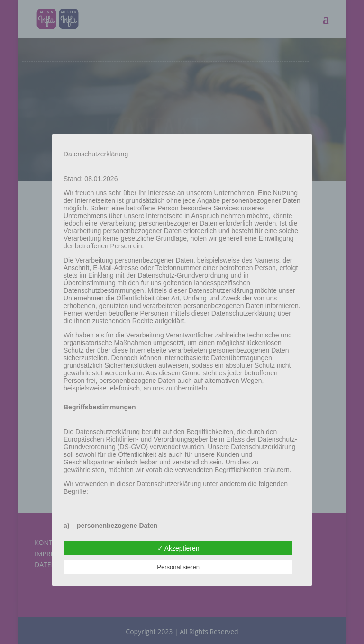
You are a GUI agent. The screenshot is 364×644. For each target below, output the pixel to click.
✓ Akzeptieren (178, 548)
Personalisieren (178, 567)
